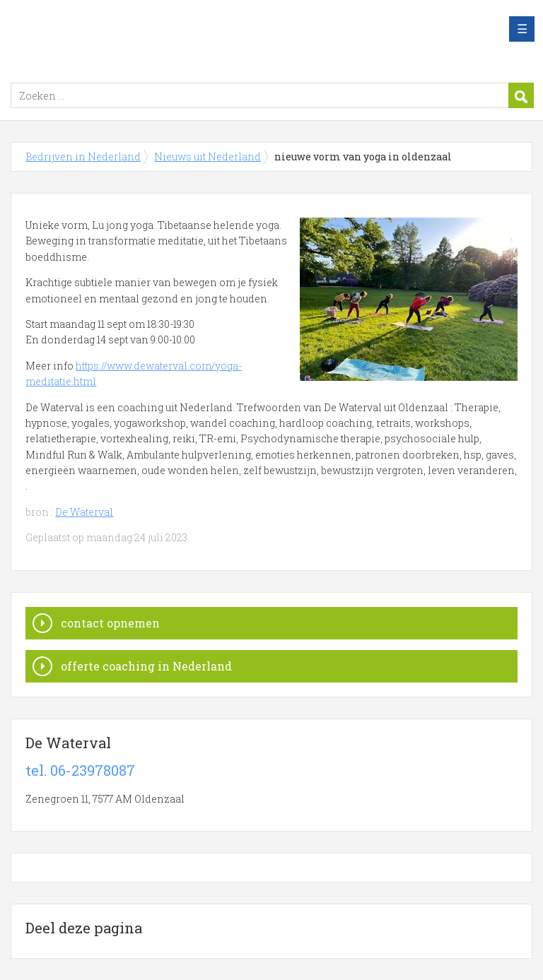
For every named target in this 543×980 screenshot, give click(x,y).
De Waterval (84, 512)
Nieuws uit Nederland (208, 157)
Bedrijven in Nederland (187, 37)
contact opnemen (110, 623)
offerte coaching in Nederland (146, 666)
